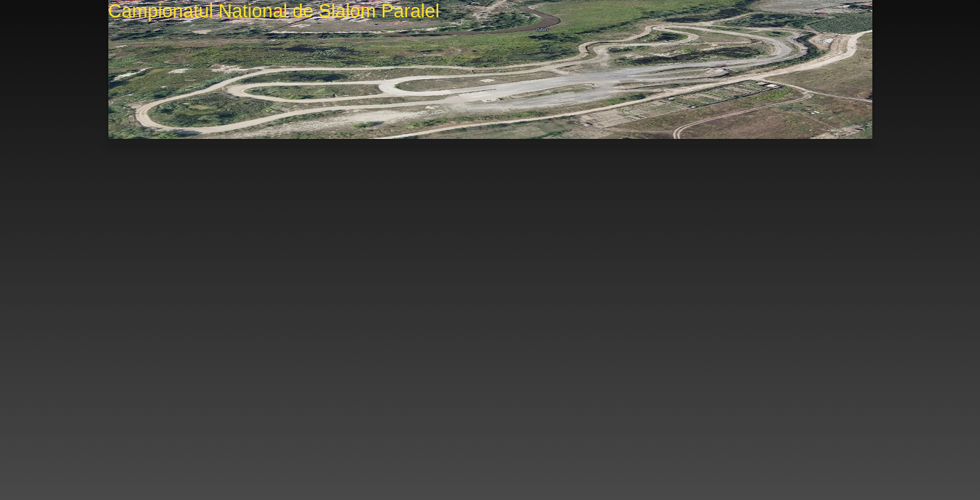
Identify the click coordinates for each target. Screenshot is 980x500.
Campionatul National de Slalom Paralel (274, 11)
